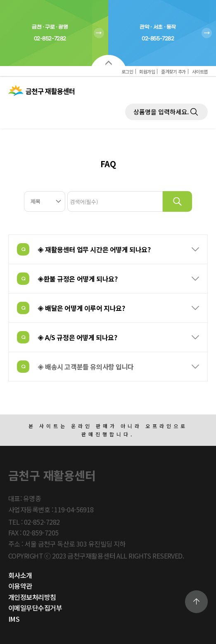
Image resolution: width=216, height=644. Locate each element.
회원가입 (147, 71)
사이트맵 (200, 71)
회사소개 (20, 575)
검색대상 (0, 157)
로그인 (127, 71)
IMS (14, 619)
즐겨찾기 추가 (173, 71)
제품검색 (125, 104)
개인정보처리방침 (32, 597)
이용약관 (20, 586)
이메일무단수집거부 (35, 608)
